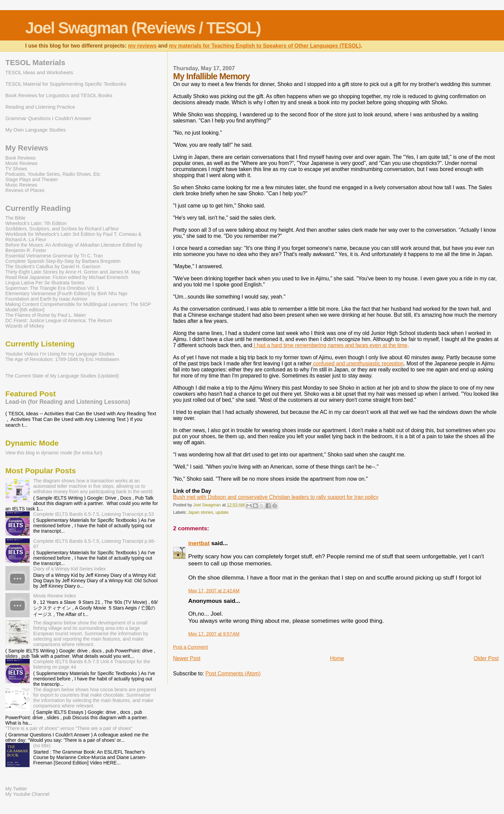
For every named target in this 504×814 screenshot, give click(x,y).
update (222, 512)
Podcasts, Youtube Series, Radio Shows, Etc (53, 174)
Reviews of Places (25, 190)
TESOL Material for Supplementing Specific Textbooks (66, 84)
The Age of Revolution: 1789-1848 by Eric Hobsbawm (62, 359)
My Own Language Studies (36, 130)
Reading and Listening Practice (40, 107)
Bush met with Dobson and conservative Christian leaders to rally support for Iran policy (276, 497)
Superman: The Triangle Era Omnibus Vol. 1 (52, 288)
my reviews (142, 46)
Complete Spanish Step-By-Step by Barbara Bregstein (63, 261)
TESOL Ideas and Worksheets (39, 72)
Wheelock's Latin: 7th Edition (36, 223)
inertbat (199, 543)
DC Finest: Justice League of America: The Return (59, 320)
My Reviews (27, 148)
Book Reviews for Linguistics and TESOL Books (59, 95)
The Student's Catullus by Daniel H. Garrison (53, 266)
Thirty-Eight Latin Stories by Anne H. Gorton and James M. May (73, 272)
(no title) (42, 746)
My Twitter (16, 789)
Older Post (486, 658)
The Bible (16, 218)
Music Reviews (21, 185)
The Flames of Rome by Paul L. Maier (46, 315)
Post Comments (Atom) (233, 673)
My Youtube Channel (27, 794)
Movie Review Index (54, 596)
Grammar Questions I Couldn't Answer (48, 118)
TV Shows (16, 169)
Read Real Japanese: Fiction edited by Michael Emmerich (67, 277)
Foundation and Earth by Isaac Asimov (46, 299)
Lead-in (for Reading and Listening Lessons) (68, 402)
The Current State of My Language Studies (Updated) (62, 376)
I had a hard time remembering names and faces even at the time (330, 345)
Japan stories (201, 512)
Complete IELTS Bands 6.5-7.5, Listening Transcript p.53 (93, 514)
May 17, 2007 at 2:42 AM (214, 591)
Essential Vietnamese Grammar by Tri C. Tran (54, 256)
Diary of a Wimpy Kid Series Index (69, 569)
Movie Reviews (21, 163)
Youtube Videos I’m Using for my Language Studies (60, 354)
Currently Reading (38, 208)
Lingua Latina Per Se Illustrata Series (45, 283)
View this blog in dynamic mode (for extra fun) (54, 453)
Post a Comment (190, 647)
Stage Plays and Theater (32, 179)
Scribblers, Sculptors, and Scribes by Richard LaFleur (62, 229)
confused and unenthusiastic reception (358, 363)
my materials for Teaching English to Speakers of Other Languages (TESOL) (265, 46)
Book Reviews (21, 158)
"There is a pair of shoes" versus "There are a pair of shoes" (69, 728)
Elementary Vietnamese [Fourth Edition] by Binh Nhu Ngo (66, 293)
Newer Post (187, 658)
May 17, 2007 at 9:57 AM (214, 634)
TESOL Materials (35, 63)
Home (337, 658)
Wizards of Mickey (25, 326)
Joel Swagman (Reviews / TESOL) (143, 28)
